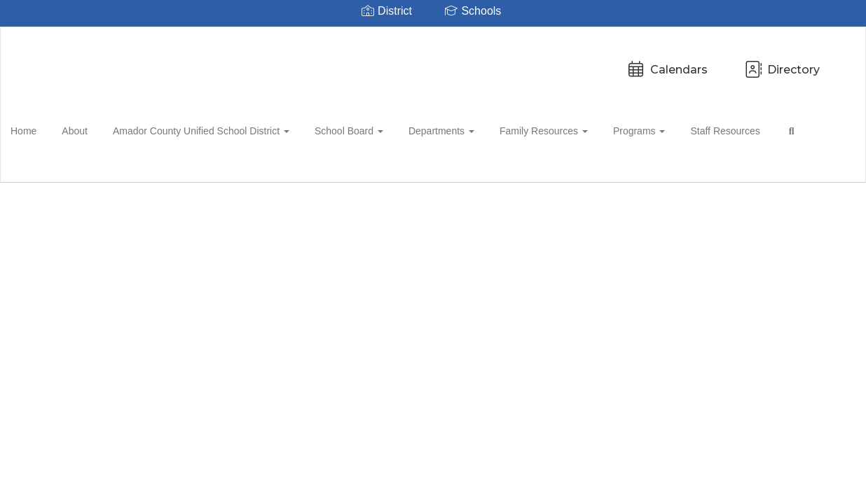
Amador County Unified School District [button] (214, 129)
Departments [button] (446, 129)
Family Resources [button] (544, 129)
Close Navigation (69, 169)
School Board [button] (358, 129)
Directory (483, 63)
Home (45, 129)
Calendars (368, 63)
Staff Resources (717, 129)
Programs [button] (636, 129)
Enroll (809, 209)
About (92, 129)
